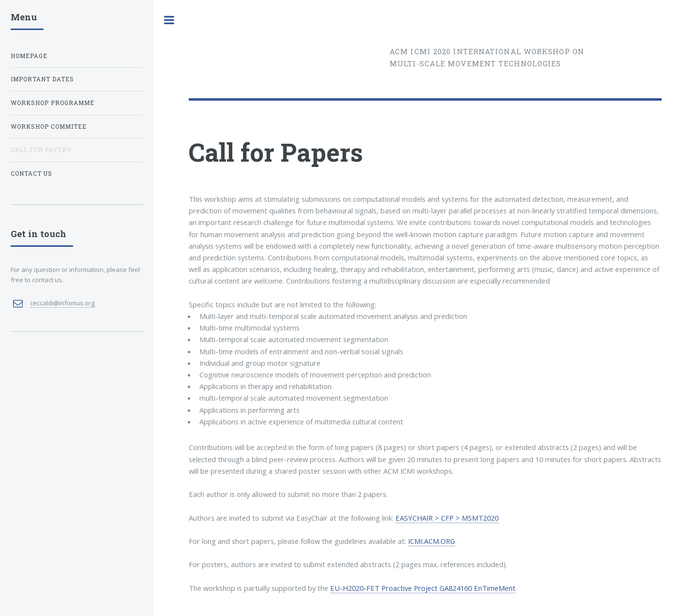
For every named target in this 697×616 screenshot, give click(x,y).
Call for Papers (41, 150)
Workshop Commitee (49, 127)
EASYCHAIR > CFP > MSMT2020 (447, 518)
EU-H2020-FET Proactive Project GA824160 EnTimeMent (423, 588)
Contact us (31, 173)
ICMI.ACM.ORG (432, 541)
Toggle (169, 20)
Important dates (42, 79)
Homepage (29, 56)
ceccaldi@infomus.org (62, 303)
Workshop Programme (53, 103)
